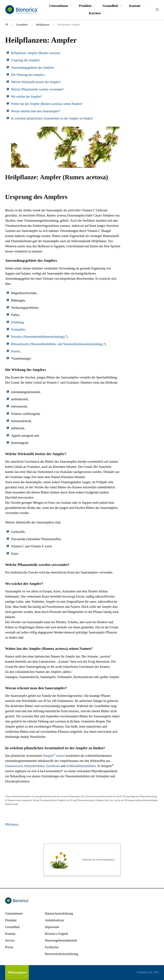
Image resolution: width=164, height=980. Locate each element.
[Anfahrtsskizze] (54, 920)
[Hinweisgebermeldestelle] (61, 940)
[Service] (10, 940)
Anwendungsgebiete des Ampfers (33, 68)
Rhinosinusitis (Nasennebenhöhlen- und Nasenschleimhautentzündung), (57, 344)
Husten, (16, 351)
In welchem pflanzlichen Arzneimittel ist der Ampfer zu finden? (52, 118)
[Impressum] (52, 927)
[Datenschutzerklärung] (59, 913)
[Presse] (9, 947)
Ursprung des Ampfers (26, 60)
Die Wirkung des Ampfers (28, 75)
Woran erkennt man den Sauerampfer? (36, 111)
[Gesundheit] (110, 6)
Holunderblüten (34, 766)
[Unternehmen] (59, 6)
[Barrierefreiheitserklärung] (61, 954)
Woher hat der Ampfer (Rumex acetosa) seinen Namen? (47, 104)
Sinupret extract (54, 756)
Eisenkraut (53, 766)
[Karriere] (95, 13)
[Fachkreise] (52, 947)
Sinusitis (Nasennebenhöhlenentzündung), (38, 337)
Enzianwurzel (14, 766)
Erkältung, (18, 322)
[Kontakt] (135, 6)
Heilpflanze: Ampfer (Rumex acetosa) (35, 53)
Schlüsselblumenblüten (81, 766)
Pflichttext (12, 824)
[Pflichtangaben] (17, 972)
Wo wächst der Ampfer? (27, 97)
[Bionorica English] (56, 934)
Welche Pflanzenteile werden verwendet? (37, 89)
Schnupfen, (18, 329)
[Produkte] (85, 6)
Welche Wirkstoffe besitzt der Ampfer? (36, 82)
